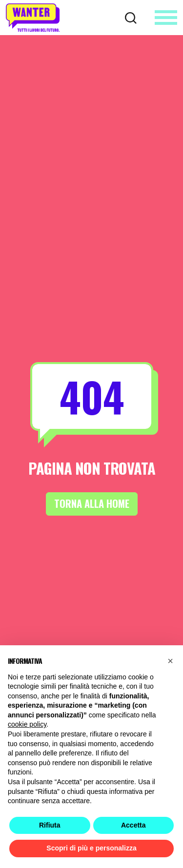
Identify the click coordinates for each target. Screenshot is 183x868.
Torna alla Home (91, 504)
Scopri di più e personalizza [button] (91, 848)
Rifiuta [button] (50, 825)
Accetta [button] (133, 825)
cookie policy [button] (27, 724)
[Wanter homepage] (33, 18)
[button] (170, 661)
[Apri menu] (166, 18)
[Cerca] (131, 17)
